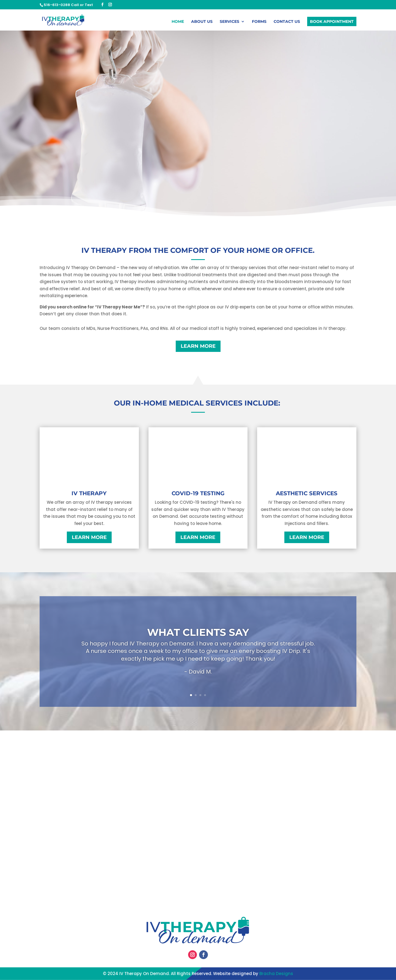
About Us (202, 22)
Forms (259, 22)
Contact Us (287, 22)
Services (229, 22)
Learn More (198, 346)
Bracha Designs (276, 974)
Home (178, 22)
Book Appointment (332, 22)
